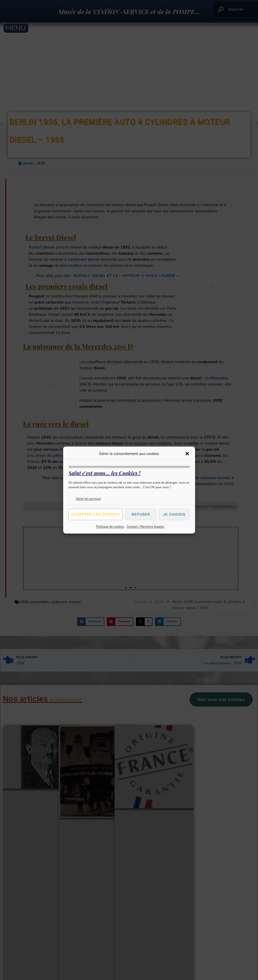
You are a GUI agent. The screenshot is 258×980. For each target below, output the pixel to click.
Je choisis (174, 514)
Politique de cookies (110, 526)
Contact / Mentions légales (145, 526)
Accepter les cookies (96, 514)
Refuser (141, 514)
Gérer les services (88, 498)
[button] (187, 454)
